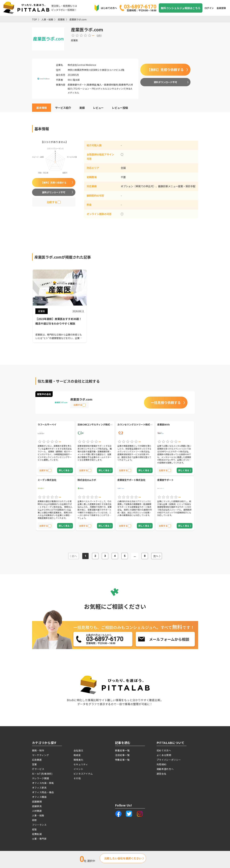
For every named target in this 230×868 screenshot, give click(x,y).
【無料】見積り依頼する (165, 70)
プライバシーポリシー (169, 760)
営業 (34, 764)
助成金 (77, 755)
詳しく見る (64, 470)
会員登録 (221, 8)
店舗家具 (37, 806)
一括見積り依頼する (166, 402)
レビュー (98, 108)
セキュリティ (81, 764)
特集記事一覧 (122, 760)
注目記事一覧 (122, 755)
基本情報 (42, 108)
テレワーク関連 (41, 778)
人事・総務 (47, 19)
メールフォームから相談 (169, 639)
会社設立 (78, 750)
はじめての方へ (109, 8)
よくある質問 (164, 755)
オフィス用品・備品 (43, 792)
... (135, 556)
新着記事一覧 (122, 750)
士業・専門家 (39, 839)
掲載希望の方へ (165, 769)
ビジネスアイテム (83, 774)
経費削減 (37, 834)
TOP (34, 19)
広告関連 (37, 760)
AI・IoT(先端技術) (42, 774)
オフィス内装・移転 (43, 783)
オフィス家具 (39, 788)
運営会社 (161, 774)
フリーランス (39, 825)
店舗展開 (37, 801)
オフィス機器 (39, 797)
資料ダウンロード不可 (165, 82)
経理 (34, 829)
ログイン (209, 8)
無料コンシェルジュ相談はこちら (181, 8)
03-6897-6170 (140, 8)
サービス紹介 (63, 108)
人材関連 (37, 811)
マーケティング (41, 755)
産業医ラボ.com (78, 19)
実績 (82, 108)
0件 (99, 35)
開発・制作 (38, 750)
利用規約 (161, 764)
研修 (34, 820)
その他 (77, 778)
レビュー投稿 (120, 108)
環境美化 (78, 760)
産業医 (61, 19)
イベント (78, 769)
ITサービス (38, 769)
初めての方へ (164, 750)
